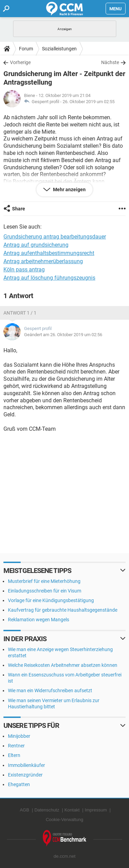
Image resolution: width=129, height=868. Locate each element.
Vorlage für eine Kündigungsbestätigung (51, 600)
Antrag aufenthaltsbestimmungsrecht (49, 253)
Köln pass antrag (24, 270)
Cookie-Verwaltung (64, 820)
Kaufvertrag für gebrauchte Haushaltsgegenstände (63, 610)
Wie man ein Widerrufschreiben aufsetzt (50, 690)
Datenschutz (47, 810)
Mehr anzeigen (69, 190)
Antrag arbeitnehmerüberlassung (43, 261)
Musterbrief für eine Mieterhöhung (44, 581)
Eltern (14, 755)
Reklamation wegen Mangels (39, 620)
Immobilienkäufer (26, 765)
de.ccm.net (65, 856)
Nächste (110, 62)
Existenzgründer (25, 775)
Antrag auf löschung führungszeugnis (49, 278)
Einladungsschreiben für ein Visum (45, 591)
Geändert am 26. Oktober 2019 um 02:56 (63, 335)
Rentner (16, 746)
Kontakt (72, 810)
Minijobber (19, 736)
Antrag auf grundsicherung (36, 245)
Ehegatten (19, 784)
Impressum (96, 810)
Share (19, 209)
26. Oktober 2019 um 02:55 (89, 102)
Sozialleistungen (59, 49)
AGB (24, 810)
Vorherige (20, 62)
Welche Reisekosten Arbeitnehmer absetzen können (63, 665)
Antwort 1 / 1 (20, 313)
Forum (26, 49)
